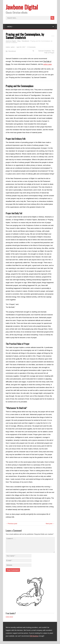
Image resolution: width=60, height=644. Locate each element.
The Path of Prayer (49, 52)
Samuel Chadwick (45, 51)
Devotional (12, 51)
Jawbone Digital (22, 7)
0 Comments (31, 47)
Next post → (50, 524)
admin (13, 47)
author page (48, 64)
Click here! (9, 620)
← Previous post (11, 524)
